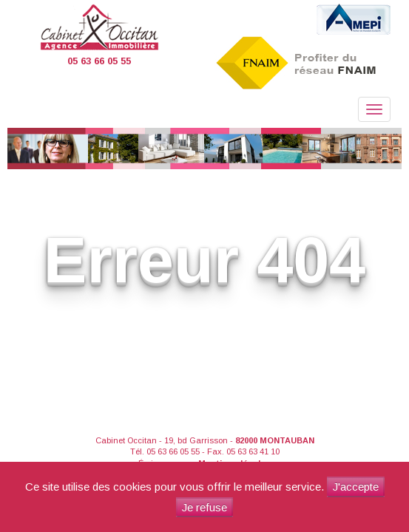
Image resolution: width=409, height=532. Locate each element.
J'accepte (356, 487)
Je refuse (204, 507)
